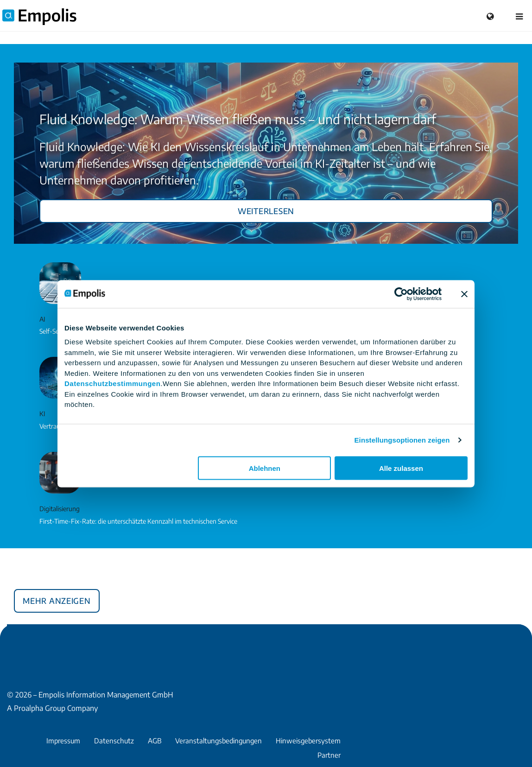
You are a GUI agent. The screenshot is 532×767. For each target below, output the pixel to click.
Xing (35, 646)
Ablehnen (265, 468)
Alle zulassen (401, 468)
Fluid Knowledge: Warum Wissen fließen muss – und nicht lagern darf (238, 119)
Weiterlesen (266, 209)
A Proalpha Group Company (52, 708)
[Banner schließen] (464, 294)
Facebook (13, 646)
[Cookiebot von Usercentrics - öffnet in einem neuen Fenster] (401, 294)
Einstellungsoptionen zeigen (402, 440)
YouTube (79, 646)
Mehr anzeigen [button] (57, 599)
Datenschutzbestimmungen (112, 383)
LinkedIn (57, 646)
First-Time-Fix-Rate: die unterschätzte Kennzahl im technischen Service (138, 521)
